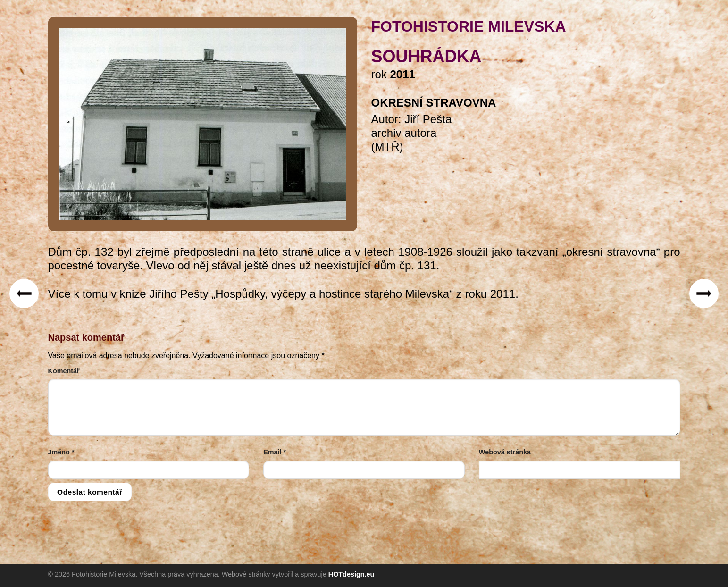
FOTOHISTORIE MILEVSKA (469, 26)
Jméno (61, 452)
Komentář (64, 371)
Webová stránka (505, 452)
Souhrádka (427, 56)
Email (275, 452)
